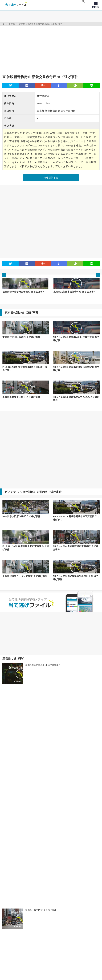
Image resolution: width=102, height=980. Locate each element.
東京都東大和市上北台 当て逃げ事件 (21, 397)
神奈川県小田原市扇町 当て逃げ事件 (21, 516)
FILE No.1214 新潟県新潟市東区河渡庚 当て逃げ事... (76, 518)
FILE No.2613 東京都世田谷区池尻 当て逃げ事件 (76, 399)
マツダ (21, 492)
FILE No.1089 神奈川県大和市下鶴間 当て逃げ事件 (26, 548)
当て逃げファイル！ (16, 5)
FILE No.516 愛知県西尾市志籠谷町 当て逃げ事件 (76, 548)
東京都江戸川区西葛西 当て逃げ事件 (21, 337)
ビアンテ (10, 492)
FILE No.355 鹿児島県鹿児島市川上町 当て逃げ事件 (76, 578)
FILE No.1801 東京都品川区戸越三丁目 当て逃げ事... (76, 339)
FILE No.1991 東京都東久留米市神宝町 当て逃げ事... (76, 369)
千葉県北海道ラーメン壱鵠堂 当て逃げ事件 (25, 576)
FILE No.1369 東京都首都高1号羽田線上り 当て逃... (25, 369)
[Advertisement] (40, 49)
